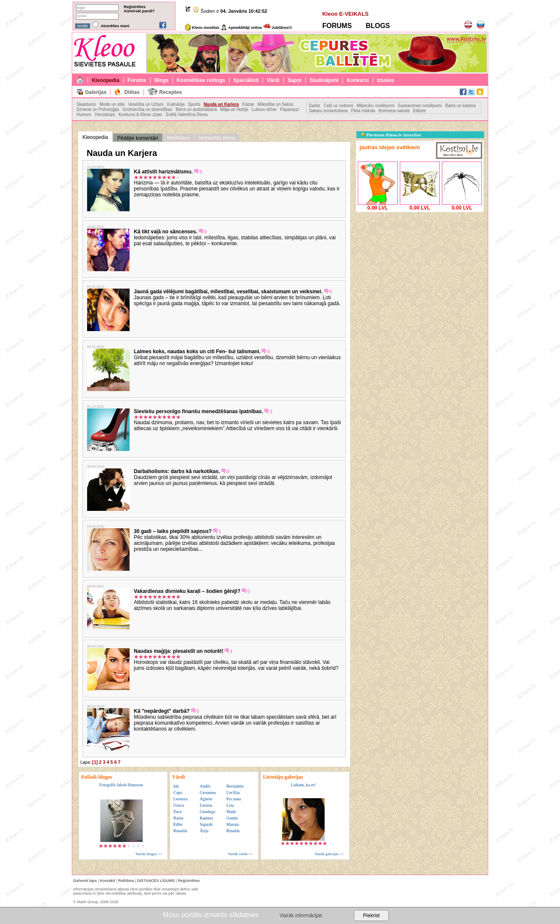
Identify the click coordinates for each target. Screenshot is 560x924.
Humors (84, 115)
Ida (176, 786)
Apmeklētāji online (241, 28)
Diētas (132, 92)
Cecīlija (233, 792)
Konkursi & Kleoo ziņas (140, 115)
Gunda (232, 818)
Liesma (206, 805)
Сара (178, 792)
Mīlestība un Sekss (275, 104)
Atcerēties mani (115, 26)
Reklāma (126, 881)
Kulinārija (176, 104)
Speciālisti (246, 80)
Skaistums (86, 104)
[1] (95, 762)
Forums (137, 80)
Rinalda (233, 831)
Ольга (179, 805)
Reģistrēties (135, 7)
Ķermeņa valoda (394, 111)
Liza (230, 805)
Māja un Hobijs (234, 109)
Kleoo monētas (202, 28)
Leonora (180, 799)
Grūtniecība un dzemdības (147, 109)
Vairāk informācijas (301, 915)
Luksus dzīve (264, 109)
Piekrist (371, 915)
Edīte (178, 824)
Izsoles (385, 80)
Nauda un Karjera (221, 104)
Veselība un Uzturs (146, 104)
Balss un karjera (461, 106)
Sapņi (295, 80)
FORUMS (337, 26)
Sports (194, 104)
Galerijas (96, 92)
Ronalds (180, 831)
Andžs (205, 786)
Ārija (204, 831)
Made (231, 812)
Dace (178, 812)
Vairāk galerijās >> (329, 854)
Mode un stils (112, 104)
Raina (178, 818)
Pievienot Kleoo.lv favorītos (391, 135)
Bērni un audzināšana (196, 109)
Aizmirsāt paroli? (139, 11)
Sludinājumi (324, 80)
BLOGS (378, 26)
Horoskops (105, 115)
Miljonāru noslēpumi (375, 106)
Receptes (171, 92)
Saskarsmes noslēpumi (420, 106)
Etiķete (420, 111)
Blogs (161, 80)
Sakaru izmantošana (328, 111)
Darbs (315, 106)
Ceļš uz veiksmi (338, 106)
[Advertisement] (420, 267)
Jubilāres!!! (278, 28)
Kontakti (107, 881)
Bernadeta (235, 786)
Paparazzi (289, 109)
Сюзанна (208, 792)
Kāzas (248, 104)
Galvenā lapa (85, 881)
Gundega (207, 812)
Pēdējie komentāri (138, 138)
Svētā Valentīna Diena (187, 115)
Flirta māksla (363, 111)
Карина (206, 818)
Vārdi (273, 80)
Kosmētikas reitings (201, 80)
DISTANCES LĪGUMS (156, 881)
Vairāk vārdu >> (240, 854)
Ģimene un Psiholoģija (98, 109)
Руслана (234, 799)
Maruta (233, 824)
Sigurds (206, 824)
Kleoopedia (106, 80)
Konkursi (358, 80)
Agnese (206, 799)
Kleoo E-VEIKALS (345, 14)
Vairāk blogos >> (149, 854)
